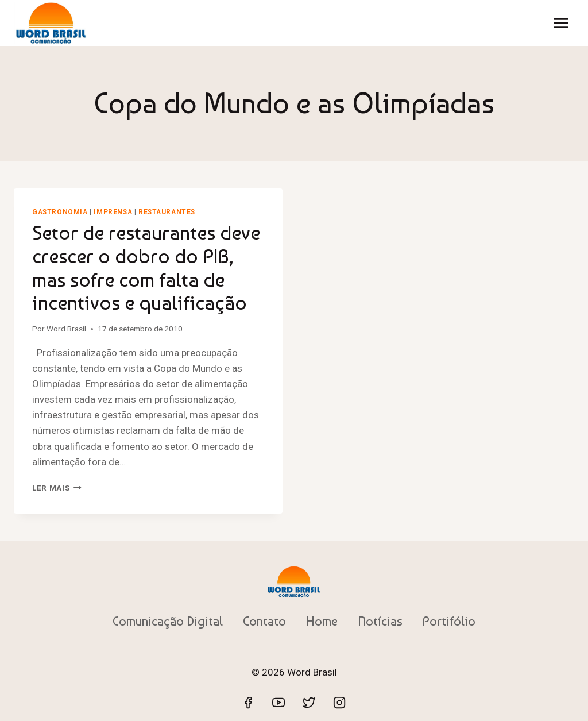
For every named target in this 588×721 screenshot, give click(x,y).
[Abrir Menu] (561, 23)
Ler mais (57, 488)
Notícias (380, 621)
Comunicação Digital (168, 621)
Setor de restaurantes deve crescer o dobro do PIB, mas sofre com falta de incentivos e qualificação (146, 268)
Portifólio (449, 621)
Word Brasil (66, 329)
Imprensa (113, 212)
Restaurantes (167, 212)
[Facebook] (248, 703)
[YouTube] (278, 703)
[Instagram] (339, 703)
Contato (264, 621)
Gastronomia (60, 212)
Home (322, 621)
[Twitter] (309, 703)
